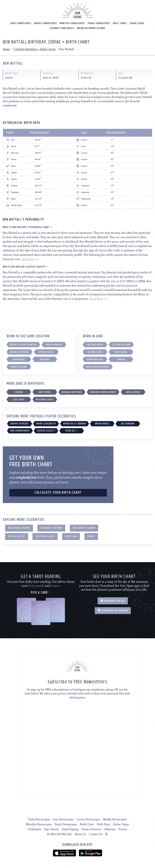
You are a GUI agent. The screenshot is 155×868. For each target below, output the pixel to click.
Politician (71, 536)
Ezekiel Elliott (46, 430)
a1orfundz (19, 359)
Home (6, 49)
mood (39, 585)
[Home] (78, 10)
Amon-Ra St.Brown (75, 423)
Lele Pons (19, 399)
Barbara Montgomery (103, 392)
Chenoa (121, 359)
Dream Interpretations (91, 28)
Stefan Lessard (121, 344)
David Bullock (95, 359)
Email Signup (70, 829)
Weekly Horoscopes (45, 23)
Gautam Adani (95, 344)
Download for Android (113, 610)
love (31, 585)
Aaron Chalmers (19, 352)
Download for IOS (113, 600)
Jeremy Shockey (20, 423)
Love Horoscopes (63, 819)
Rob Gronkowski (20, 430)
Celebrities (34, 829)
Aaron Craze (46, 352)
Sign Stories (51, 829)
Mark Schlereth (46, 423)
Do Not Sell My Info (59, 834)
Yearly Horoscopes (99, 23)
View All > (72, 430)
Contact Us (96, 834)
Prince (91, 536)
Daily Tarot (120, 23)
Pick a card (41, 592)
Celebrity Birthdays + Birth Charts (35, 49)
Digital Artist (17, 536)
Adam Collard (19, 366)
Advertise (110, 829)
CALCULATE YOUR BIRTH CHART (58, 492)
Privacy (123, 829)
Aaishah (45, 359)
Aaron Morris (54, 344)
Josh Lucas (121, 352)
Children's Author (51, 528)
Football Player (45, 536)
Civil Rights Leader (84, 528)
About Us (80, 834)
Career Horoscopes (88, 819)
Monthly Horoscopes (72, 23)
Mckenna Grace (45, 399)
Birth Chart (87, 824)
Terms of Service (91, 829)
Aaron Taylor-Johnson (23, 344)
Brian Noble (102, 423)
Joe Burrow (128, 423)
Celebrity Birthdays (62, 28)
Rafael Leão (95, 352)
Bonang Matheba (72, 392)
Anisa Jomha (133, 392)
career (55, 585)
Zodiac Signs (137, 23)
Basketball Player (19, 528)
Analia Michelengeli (98, 366)
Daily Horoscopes (21, 23)
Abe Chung (45, 392)
